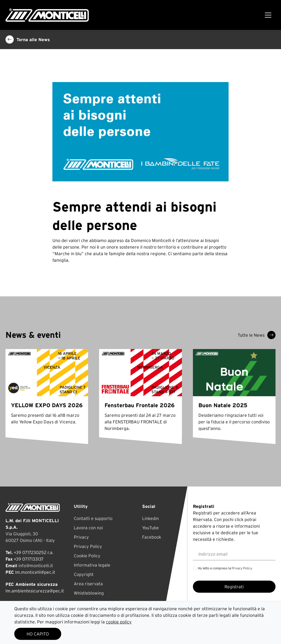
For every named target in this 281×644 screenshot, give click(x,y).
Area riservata (88, 584)
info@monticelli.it (36, 566)
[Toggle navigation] (268, 15)
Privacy (81, 537)
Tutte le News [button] (257, 335)
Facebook (152, 537)
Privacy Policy (88, 546)
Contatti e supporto (93, 518)
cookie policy (119, 622)
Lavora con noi (88, 528)
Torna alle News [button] (28, 40)
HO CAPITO (38, 634)
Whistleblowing (89, 593)
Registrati (234, 587)
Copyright (84, 574)
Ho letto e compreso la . (225, 568)
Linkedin (151, 518)
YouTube (151, 528)
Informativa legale (92, 565)
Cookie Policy (87, 556)
